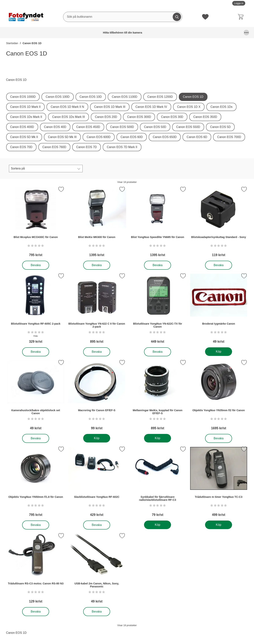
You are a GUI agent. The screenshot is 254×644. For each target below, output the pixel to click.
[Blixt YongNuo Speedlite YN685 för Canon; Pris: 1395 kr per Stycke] (158, 223)
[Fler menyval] (246, 33)
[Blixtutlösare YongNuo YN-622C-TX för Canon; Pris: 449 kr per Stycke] (158, 310)
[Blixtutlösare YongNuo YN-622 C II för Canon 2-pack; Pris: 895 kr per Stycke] (97, 310)
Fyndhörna (135, 33)
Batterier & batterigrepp (44, 33)
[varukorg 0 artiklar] (242, 17)
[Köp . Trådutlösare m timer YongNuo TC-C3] (218, 525)
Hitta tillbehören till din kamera (16, 33)
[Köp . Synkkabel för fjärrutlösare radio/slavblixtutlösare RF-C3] (158, 525)
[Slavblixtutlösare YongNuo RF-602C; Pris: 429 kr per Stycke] (97, 483)
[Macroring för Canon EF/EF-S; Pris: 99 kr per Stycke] (97, 396)
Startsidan (12, 43)
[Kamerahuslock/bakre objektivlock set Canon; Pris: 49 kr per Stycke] (36, 396)
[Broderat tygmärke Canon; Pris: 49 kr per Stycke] (218, 310)
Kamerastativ (231, 33)
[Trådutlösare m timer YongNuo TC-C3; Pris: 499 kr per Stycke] (218, 483)
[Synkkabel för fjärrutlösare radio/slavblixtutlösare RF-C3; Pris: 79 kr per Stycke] (158, 483)
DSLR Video (88, 33)
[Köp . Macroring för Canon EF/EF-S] (96, 438)
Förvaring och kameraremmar (159, 33)
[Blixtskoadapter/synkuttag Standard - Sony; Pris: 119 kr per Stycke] (218, 223)
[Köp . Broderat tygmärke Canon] (218, 352)
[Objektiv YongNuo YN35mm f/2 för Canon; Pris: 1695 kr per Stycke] (218, 396)
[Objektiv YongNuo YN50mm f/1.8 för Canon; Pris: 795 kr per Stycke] (36, 483)
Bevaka (36, 265)
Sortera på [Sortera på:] (18, 168)
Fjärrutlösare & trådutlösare (109, 33)
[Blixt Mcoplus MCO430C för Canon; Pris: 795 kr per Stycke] (36, 223)
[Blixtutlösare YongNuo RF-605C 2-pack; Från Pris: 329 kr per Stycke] (36, 310)
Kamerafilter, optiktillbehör (204, 33)
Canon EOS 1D (32, 43)
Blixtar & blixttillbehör (69, 33)
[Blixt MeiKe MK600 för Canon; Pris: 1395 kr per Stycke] (97, 223)
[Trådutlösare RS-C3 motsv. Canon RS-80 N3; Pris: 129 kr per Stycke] (36, 569)
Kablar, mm (184, 33)
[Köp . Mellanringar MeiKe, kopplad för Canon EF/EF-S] (158, 438)
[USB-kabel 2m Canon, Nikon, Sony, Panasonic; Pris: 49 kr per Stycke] (97, 569)
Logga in (239, 3)
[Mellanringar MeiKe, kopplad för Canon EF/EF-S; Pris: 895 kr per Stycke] (158, 396)
